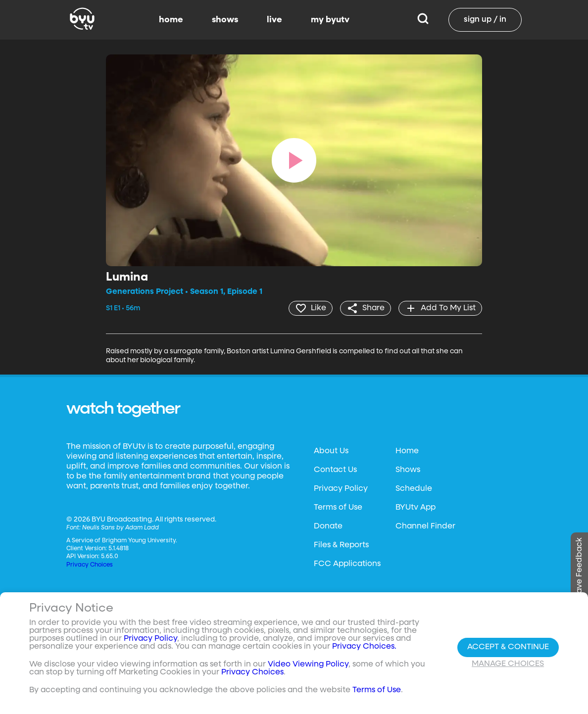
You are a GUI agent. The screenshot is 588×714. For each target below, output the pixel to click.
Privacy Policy (341, 489)
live (274, 20)
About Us (331, 451)
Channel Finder (425, 526)
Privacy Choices (90, 565)
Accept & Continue (508, 647)
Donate (328, 526)
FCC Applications (347, 564)
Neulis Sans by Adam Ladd (121, 528)
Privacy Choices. (364, 647)
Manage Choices (508, 664)
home (171, 20)
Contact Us (335, 470)
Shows (408, 470)
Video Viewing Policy (308, 665)
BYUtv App (416, 508)
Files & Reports (341, 545)
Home (407, 451)
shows (225, 20)
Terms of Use (338, 508)
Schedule (414, 489)
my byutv (330, 20)
